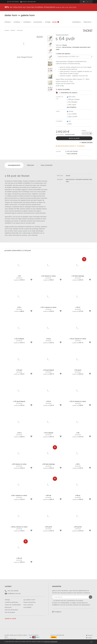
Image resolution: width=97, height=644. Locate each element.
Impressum (8, 607)
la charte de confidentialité (61, 603)
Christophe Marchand (79, 47)
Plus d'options (72, 107)
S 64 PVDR (20, 30)
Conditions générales (12, 602)
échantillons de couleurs (68, 93)
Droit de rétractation (11, 610)
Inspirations (77, 22)
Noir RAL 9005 (72, 114)
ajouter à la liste (87, 142)
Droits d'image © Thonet (25, 57)
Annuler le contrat (10, 619)
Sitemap (7, 600)
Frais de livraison (10, 612)
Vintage (48, 22)
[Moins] (83, 134)
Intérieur (8, 22)
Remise (55, 22)
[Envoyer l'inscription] (90, 597)
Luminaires (28, 22)
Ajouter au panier (74, 138)
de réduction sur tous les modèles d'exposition (40, 7)
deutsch (89, 635)
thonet (13, 30)
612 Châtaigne (72, 102)
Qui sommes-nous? (29, 600)
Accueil (7, 30)
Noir (69, 121)
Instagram (57, 612)
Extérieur (18, 22)
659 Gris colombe (73, 100)
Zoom (40, 37)
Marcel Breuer (67, 47)
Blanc (69, 124)
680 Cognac (72, 105)
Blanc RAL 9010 (72, 117)
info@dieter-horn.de (13, 594)
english (89, 638)
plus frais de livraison (70, 134)
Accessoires (39, 22)
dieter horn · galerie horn (20, 15)
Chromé (70, 112)
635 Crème (71, 97)
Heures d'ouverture (30, 602)
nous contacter (72, 154)
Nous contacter (28, 605)
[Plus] (91, 134)
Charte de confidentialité (13, 605)
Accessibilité (27, 607)
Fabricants (88, 22)
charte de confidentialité (51, 642)
